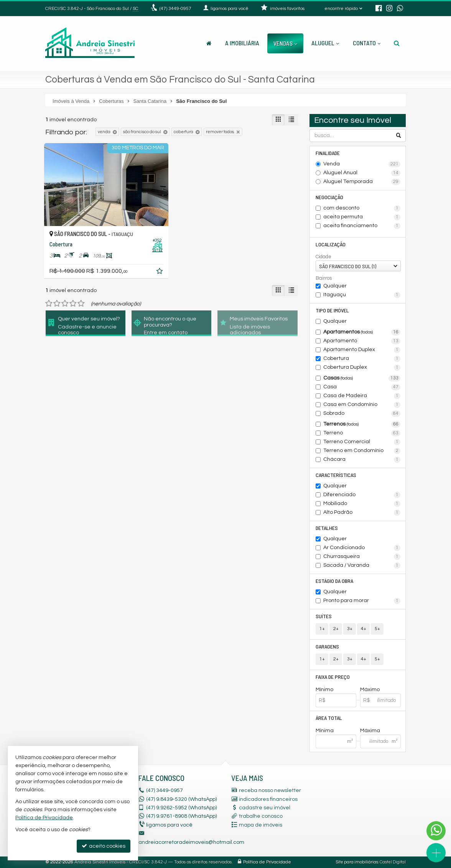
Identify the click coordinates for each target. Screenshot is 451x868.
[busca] (397, 43)
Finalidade (328, 153)
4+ (364, 629)
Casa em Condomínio (362, 405)
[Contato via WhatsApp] (436, 831)
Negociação (329, 197)
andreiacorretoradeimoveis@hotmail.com (191, 842)
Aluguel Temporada (362, 182)
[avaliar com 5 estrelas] (81, 304)
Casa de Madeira (362, 396)
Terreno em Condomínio (362, 451)
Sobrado (362, 414)
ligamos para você (169, 825)
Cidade (323, 257)
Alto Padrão (362, 513)
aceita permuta (362, 217)
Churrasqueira (362, 557)
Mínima (325, 731)
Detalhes (327, 528)
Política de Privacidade (267, 862)
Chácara (362, 460)
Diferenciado (362, 495)
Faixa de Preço (333, 677)
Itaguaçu (362, 295)
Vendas (285, 43)
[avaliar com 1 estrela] (49, 304)
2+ (336, 629)
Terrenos (362, 424)
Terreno (362, 433)
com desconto (362, 208)
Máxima (370, 731)
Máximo (370, 690)
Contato (367, 43)
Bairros (324, 278)
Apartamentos (362, 332)
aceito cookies (104, 846)
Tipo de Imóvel (332, 310)
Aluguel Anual (362, 173)
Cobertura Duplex (362, 368)
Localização (331, 244)
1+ (322, 629)
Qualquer (335, 286)
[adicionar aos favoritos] (160, 272)
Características (336, 475)
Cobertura (362, 359)
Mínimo (324, 690)
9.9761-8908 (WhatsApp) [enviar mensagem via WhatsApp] (181, 816)
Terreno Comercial (362, 442)
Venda (362, 164)
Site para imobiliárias (357, 862)
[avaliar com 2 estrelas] (57, 304)
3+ (350, 629)
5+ (377, 629)
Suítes (324, 616)
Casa (362, 387)
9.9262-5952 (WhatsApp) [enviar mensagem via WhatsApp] (181, 808)
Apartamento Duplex (362, 350)
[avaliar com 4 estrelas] (73, 304)
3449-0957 (175, 9)
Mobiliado (362, 504)
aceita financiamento (362, 226)
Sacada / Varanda (362, 566)
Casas (362, 378)
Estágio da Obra (334, 581)
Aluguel (325, 43)
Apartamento (362, 341)
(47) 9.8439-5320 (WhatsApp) (181, 799)
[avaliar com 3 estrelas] (65, 304)
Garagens (327, 646)
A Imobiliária (242, 43)
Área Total (329, 718)
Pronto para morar (362, 601)
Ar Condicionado (362, 548)
